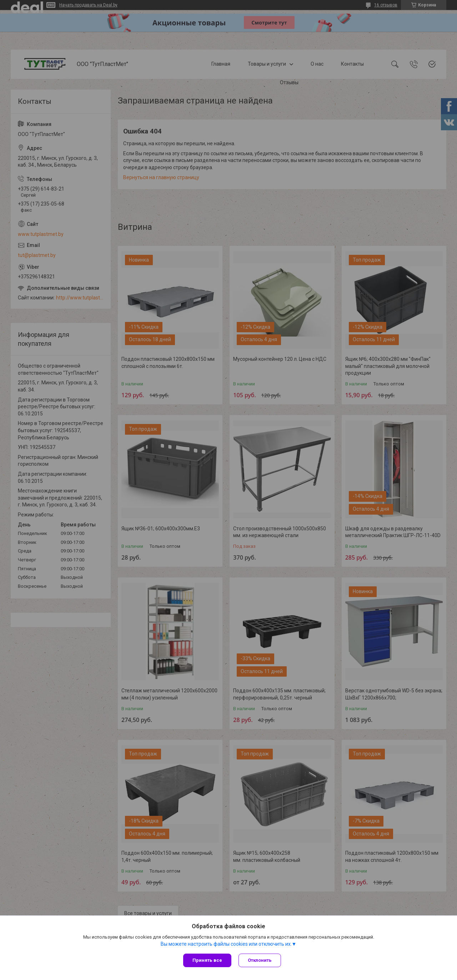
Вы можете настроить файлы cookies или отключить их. (226, 944)
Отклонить (260, 960)
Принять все (207, 960)
